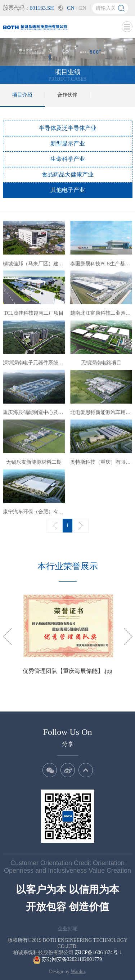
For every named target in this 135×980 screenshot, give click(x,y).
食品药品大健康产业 (68, 174)
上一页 (55, 526)
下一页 (81, 526)
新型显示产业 (68, 143)
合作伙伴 (67, 95)
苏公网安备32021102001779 (67, 959)
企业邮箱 (68, 929)
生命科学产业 (68, 159)
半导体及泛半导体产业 (68, 128)
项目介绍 (22, 95)
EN (83, 8)
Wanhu (78, 972)
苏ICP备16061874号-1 (98, 952)
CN (71, 8)
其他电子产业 (68, 190)
